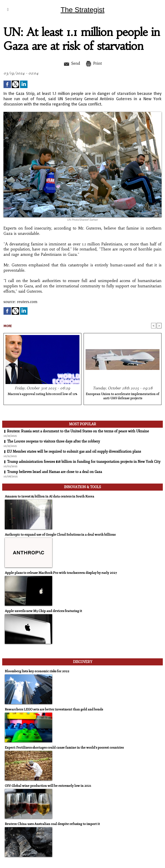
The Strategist (82, 10)
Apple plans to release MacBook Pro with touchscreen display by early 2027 (61, 573)
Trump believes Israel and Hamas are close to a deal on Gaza (55, 472)
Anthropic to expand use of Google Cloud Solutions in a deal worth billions (60, 535)
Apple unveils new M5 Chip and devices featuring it (43, 611)
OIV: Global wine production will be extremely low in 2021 (48, 786)
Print (94, 63)
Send (72, 63)
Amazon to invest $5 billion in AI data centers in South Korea (49, 496)
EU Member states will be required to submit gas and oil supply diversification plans (74, 452)
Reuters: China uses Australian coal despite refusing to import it (52, 824)
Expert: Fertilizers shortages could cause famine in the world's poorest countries (64, 748)
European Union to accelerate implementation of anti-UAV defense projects (123, 396)
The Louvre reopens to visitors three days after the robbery (53, 441)
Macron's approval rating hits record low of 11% (42, 394)
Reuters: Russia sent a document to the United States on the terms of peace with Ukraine (78, 431)
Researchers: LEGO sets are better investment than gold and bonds (54, 709)
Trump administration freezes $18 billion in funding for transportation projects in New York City (84, 462)
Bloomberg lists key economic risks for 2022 (37, 671)
